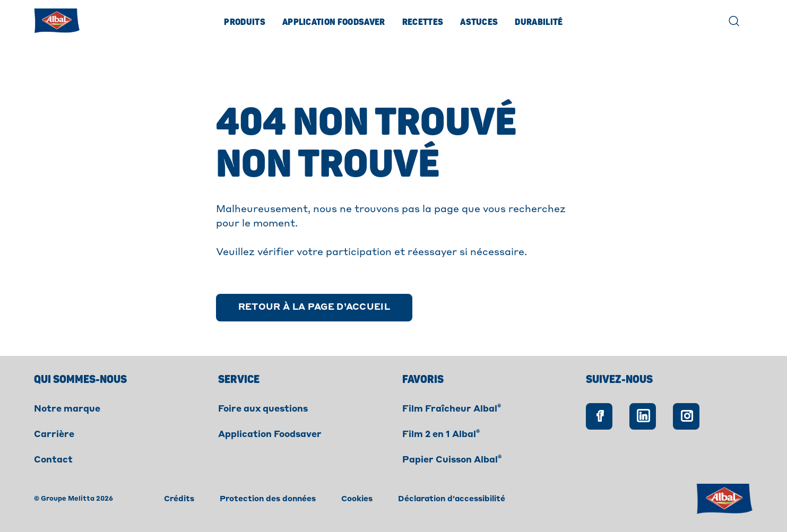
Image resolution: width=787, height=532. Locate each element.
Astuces (479, 22)
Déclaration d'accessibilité (452, 499)
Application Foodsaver (334, 22)
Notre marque (67, 409)
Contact (53, 460)
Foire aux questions (263, 409)
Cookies (357, 499)
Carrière (54, 435)
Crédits (179, 499)
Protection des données (268, 499)
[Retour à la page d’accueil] (314, 308)
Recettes (423, 22)
